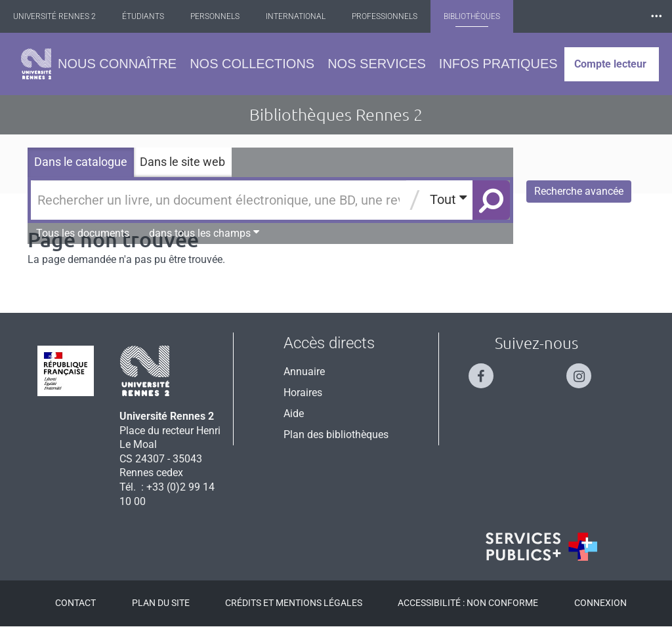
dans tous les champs (204, 233)
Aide (294, 414)
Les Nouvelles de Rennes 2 (593, 16)
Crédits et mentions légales (294, 603)
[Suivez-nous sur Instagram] (585, 370)
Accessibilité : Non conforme (468, 603)
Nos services (377, 64)
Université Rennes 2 (66, 16)
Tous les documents (83, 233)
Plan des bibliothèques (336, 435)
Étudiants (155, 16)
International (307, 16)
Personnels (227, 16)
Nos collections (252, 64)
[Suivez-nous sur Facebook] (488, 370)
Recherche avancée (579, 191)
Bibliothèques (484, 16)
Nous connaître (117, 64)
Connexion (600, 603)
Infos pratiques (498, 64)
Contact (75, 603)
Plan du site (161, 603)
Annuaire (304, 372)
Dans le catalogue (81, 162)
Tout (448, 199)
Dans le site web (182, 162)
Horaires (303, 393)
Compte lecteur (610, 64)
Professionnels (396, 16)
